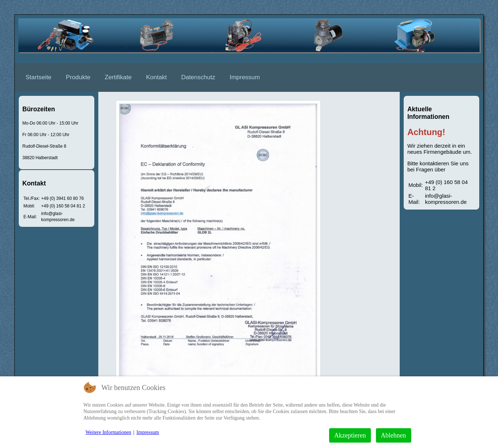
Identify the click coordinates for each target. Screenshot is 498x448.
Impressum (245, 77)
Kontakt (157, 77)
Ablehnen (394, 435)
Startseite (39, 77)
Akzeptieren (350, 435)
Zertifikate (118, 77)
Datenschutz (198, 77)
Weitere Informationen (109, 432)
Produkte (78, 77)
